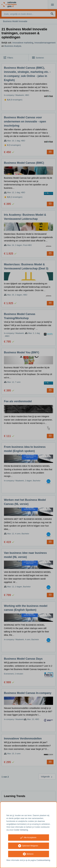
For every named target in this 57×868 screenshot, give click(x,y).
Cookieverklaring (43, 860)
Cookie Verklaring (21, 830)
